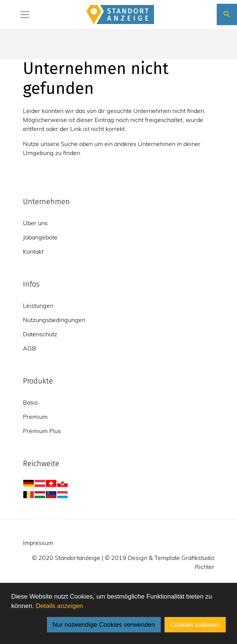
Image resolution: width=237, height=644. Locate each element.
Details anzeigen (59, 606)
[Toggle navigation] (25, 15)
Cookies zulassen (195, 625)
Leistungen (38, 305)
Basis (30, 402)
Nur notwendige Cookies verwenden (104, 625)
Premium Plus (42, 431)
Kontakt (33, 251)
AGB (29, 348)
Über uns (35, 223)
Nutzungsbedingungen (54, 320)
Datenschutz (40, 334)
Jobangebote (40, 237)
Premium (35, 417)
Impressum (38, 543)
